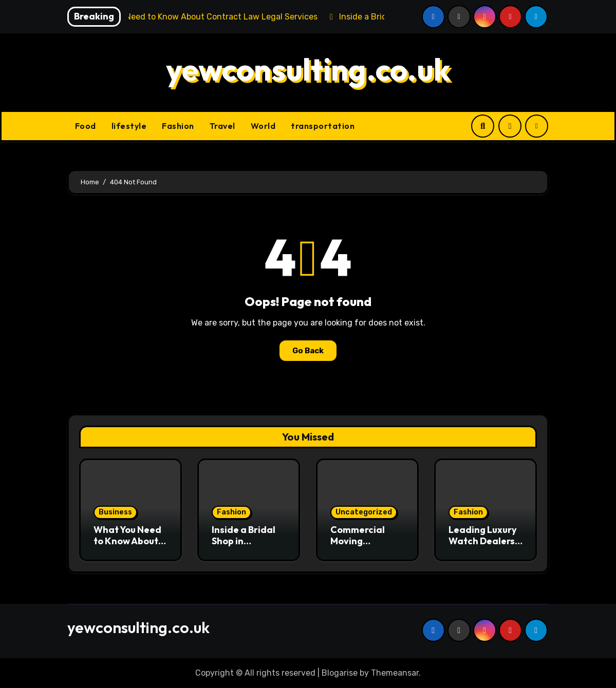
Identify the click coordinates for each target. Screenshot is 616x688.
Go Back (308, 351)
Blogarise (340, 673)
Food (86, 126)
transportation (323, 126)
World (263, 126)
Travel (222, 126)
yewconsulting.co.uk (308, 69)
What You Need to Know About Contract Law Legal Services (127, 546)
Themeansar (395, 673)
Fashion (178, 126)
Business (115, 512)
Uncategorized (364, 512)
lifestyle (129, 126)
